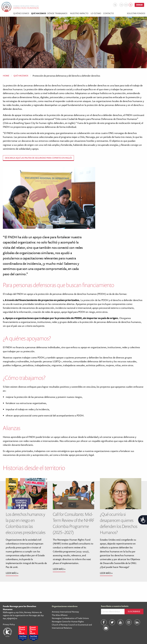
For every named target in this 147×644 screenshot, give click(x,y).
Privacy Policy (9, 624)
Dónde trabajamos (57, 13)
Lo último (96, 13)
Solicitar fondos (136, 13)
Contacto (108, 13)
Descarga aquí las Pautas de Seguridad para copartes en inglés (38, 158)
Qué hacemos (39, 13)
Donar (139, 5)
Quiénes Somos (21, 13)
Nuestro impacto (79, 13)
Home (6, 76)
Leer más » (12, 573)
